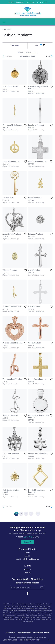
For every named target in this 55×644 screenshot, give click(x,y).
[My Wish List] (42, 2)
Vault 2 (27, 556)
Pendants (8, 29)
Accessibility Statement (41, 633)
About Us (27, 569)
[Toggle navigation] (4, 22)
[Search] (11, 2)
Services (28, 572)
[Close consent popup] (49, 640)
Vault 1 (27, 553)
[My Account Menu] (20, 2)
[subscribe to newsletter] (42, 587)
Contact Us (28, 542)
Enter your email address (27, 583)
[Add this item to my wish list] (26, 87)
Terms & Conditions (24, 633)
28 (38, 514)
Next (48, 56)
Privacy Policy (10, 633)
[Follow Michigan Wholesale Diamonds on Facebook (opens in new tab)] (28, 594)
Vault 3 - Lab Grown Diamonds (27, 559)
